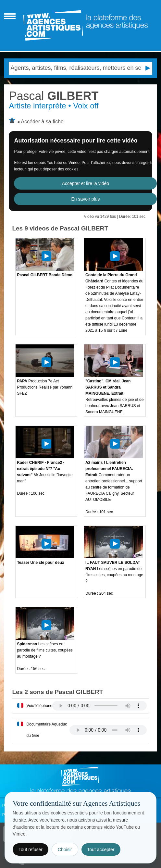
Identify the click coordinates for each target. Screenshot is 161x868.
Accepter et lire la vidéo (86, 183)
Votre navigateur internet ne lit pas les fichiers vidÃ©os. (99, 706)
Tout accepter (101, 849)
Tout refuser (31, 849)
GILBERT (54, 96)
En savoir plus (85, 199)
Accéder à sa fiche (42, 122)
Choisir (65, 849)
